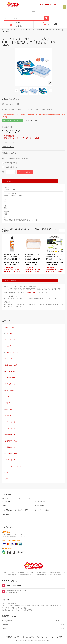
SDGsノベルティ (10, 327)
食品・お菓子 (9, 409)
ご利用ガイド (7, 502)
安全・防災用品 (10, 371)
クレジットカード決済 (12, 541)
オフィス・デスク (11, 340)
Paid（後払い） (9, 549)
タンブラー (9, 333)
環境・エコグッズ (11, 365)
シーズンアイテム (11, 428)
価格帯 (7, 479)
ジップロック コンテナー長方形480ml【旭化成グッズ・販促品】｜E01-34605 (29, 42)
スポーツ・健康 (10, 378)
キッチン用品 (9, 359)
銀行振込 (7, 532)
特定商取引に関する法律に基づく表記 (15, 510)
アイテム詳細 (8, 181)
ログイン (19, 23)
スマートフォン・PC (12, 352)
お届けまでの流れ (10, 281)
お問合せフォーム (31, 293)
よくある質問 (41, 502)
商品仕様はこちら (10, 99)
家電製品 (8, 416)
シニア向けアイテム (12, 454)
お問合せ (6, 506)
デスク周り (9, 346)
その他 (7, 397)
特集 (6, 473)
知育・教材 (9, 403)
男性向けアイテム (11, 447)
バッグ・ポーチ (10, 460)
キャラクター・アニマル (13, 466)
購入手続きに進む (11, 163)
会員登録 (19, 26)
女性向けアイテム (11, 441)
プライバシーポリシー (44, 510)
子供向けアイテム (11, 435)
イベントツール (10, 422)
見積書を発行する (11, 167)
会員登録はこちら (32, 120)
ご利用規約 (40, 506)
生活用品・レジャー (12, 384)
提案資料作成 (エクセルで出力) (12, 120)
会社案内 (6, 514)
